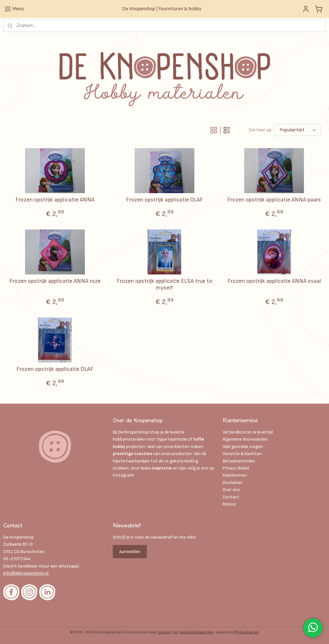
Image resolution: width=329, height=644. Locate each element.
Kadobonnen (235, 475)
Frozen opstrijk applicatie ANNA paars (274, 200)
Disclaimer (233, 483)
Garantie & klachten (242, 454)
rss (176, 632)
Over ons (231, 490)
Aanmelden (130, 552)
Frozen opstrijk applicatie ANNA (55, 200)
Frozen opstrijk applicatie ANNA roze (55, 281)
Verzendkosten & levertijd (248, 432)
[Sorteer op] (298, 130)
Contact (231, 497)
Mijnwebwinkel (247, 632)
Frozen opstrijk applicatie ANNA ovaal (274, 281)
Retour (229, 504)
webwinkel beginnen (197, 632)
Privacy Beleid (236, 468)
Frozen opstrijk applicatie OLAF (164, 200)
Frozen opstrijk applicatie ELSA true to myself (164, 285)
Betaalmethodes (239, 461)
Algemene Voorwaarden (245, 439)
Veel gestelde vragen (243, 447)
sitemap (165, 632)
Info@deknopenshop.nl (26, 573)
